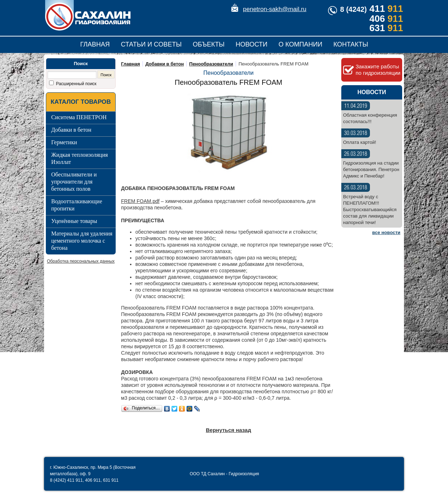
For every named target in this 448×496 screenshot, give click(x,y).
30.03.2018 (356, 133)
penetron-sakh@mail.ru (275, 9)
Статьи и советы (151, 44)
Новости (252, 44)
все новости (386, 232)
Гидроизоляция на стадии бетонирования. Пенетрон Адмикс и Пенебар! (371, 169)
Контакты (351, 44)
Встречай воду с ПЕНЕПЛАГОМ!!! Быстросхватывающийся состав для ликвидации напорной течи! (370, 210)
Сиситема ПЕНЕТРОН (79, 117)
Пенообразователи (211, 64)
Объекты (209, 44)
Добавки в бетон (71, 130)
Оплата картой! (360, 142)
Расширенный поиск (76, 84)
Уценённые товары (74, 221)
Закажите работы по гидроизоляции (378, 70)
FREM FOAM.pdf (140, 201)
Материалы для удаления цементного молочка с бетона (82, 241)
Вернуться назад (228, 430)
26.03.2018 (356, 154)
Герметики (64, 142)
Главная (95, 44)
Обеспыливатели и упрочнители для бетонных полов (74, 182)
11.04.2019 (356, 106)
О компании (300, 44)
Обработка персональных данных (81, 261)
